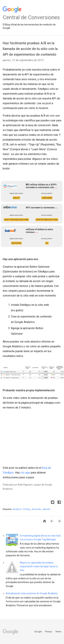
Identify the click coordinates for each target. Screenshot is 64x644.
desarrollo (37, 509)
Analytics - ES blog (22, 509)
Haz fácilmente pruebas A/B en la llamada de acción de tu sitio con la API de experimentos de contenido (30, 49)
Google (38, 632)
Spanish (46, 509)
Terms (58, 632)
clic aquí (25, 473)
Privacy (49, 632)
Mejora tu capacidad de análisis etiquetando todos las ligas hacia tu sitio (39, 566)
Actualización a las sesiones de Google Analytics (32, 593)
